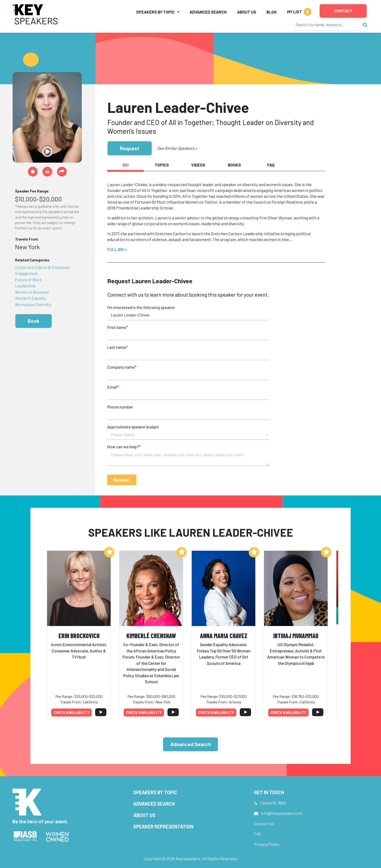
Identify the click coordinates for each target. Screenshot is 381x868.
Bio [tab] (126, 165)
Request (130, 148)
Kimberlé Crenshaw (151, 636)
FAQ (257, 834)
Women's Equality (31, 298)
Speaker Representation (163, 826)
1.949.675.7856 (273, 803)
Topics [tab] (162, 165)
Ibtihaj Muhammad (296, 636)
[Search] (326, 25)
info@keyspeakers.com (282, 813)
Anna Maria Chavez (224, 636)
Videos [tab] (198, 165)
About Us (247, 12)
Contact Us (264, 824)
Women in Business (32, 292)
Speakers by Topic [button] (155, 12)
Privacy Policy (267, 844)
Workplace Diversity (33, 304)
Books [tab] (234, 165)
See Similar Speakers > (177, 148)
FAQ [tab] (271, 165)
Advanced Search (208, 12)
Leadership (25, 286)
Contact (343, 11)
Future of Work (28, 280)
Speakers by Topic (155, 792)
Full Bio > (117, 249)
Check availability (72, 712)
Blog (272, 12)
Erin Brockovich (79, 636)
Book (33, 321)
